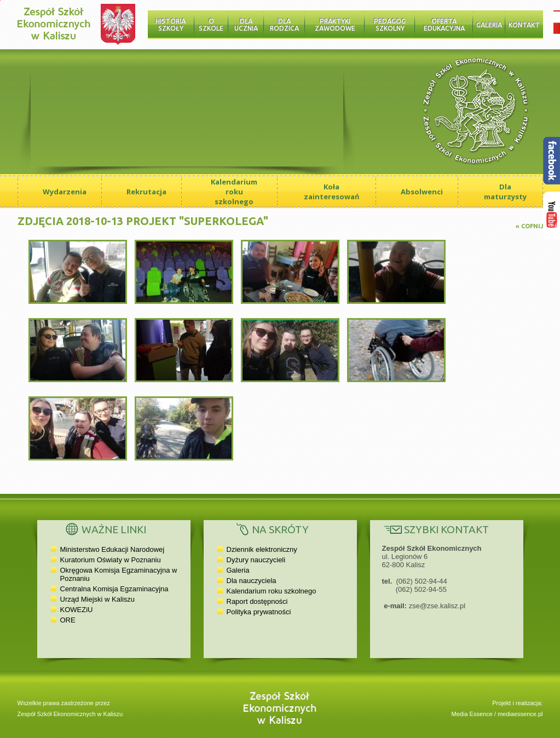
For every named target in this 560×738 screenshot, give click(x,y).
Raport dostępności (257, 601)
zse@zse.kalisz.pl (437, 606)
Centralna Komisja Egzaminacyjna (114, 589)
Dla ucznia (246, 25)
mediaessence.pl (520, 714)
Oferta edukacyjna (444, 25)
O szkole (211, 25)
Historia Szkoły (171, 25)
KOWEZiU (77, 610)
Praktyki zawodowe (335, 25)
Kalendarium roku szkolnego (234, 192)
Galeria (489, 25)
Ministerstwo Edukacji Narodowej (112, 549)
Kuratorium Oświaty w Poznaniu (111, 560)
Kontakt (524, 25)
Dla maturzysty (505, 192)
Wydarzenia (65, 192)
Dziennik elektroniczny (262, 549)
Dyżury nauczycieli (256, 560)
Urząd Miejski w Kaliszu (98, 599)
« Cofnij (529, 226)
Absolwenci (422, 192)
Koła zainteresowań (332, 192)
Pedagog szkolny (390, 25)
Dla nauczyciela (252, 581)
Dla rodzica (284, 25)
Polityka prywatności (259, 612)
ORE (68, 620)
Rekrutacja (146, 192)
